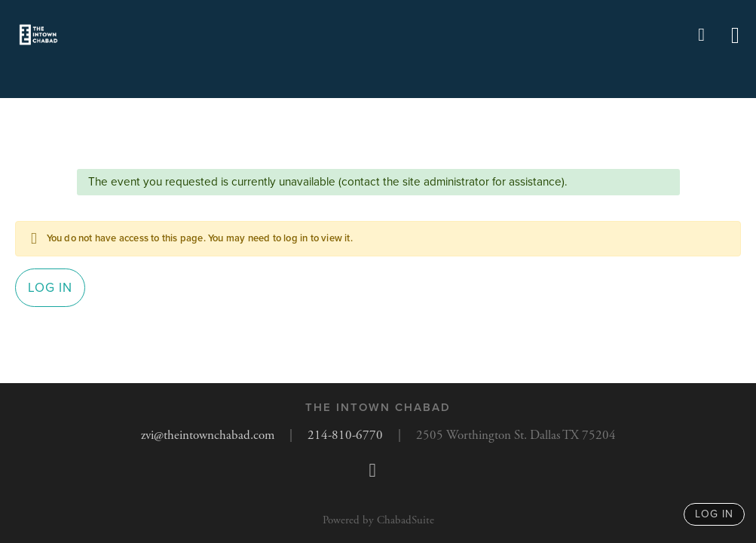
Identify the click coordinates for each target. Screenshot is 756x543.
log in (714, 514)
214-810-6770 (345, 435)
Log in (50, 288)
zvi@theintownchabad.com (208, 435)
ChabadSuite (406, 520)
